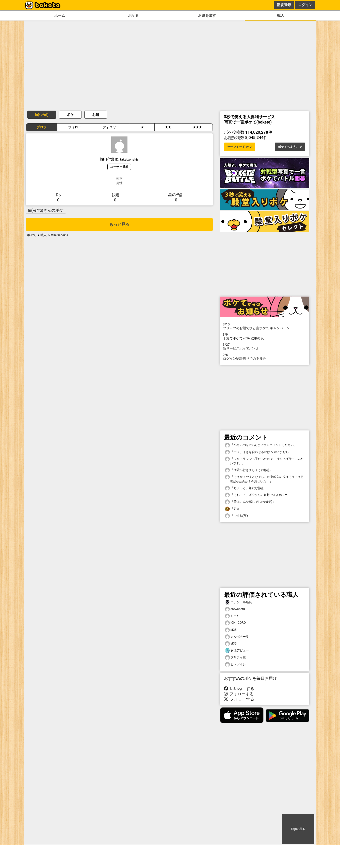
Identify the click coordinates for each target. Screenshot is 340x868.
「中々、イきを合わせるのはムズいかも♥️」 (258, 452)
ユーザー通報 (119, 167)
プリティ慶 (235, 657)
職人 (281, 16)
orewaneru (235, 609)
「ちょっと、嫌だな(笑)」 (246, 488)
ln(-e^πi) (42, 115)
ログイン (305, 5)
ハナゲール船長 (238, 602)
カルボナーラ (237, 637)
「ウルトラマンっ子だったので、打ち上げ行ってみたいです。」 (264, 461)
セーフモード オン (240, 147)
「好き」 (234, 509)
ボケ (70, 115)
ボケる (133, 16)
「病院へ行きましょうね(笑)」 (249, 470)
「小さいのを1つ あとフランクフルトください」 (261, 445)
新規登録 (284, 5)
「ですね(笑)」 (238, 516)
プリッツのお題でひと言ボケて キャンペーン (265, 326)
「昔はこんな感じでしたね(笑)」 (250, 502)
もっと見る (119, 224)
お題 (96, 115)
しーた (232, 616)
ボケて (31, 235)
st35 (231, 630)
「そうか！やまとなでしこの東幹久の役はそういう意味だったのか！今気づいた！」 (264, 479)
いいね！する (239, 689)
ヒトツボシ (235, 664)
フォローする (239, 694)
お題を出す (207, 16)
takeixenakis (59, 235)
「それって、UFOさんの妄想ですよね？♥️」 (257, 495)
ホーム (60, 16)
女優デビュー (237, 650)
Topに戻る (298, 829)
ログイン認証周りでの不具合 (265, 357)
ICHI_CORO (235, 623)
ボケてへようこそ (290, 147)
